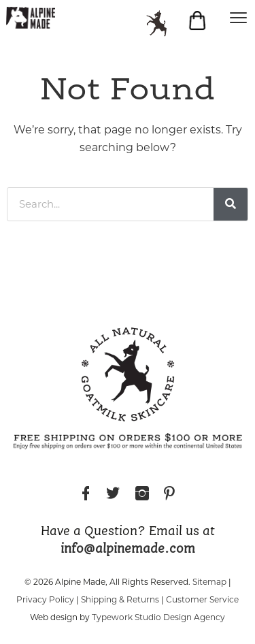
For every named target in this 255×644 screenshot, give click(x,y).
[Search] (231, 204)
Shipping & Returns (120, 599)
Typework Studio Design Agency (158, 617)
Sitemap (209, 582)
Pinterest (169, 495)
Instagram (142, 495)
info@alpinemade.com (128, 549)
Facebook (86, 495)
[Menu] (238, 17)
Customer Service (202, 599)
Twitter (113, 495)
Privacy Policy (45, 599)
